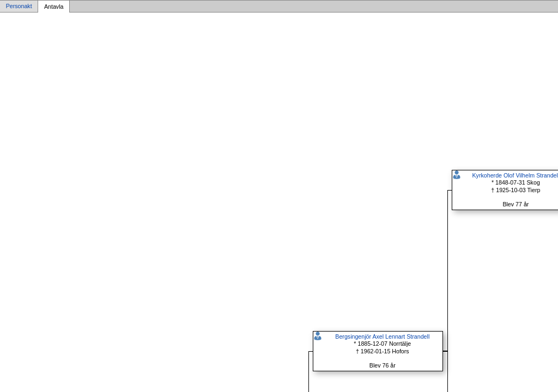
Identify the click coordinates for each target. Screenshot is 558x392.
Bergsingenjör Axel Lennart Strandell (382, 336)
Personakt (19, 7)
